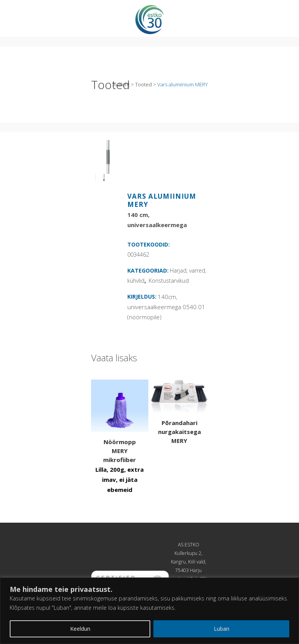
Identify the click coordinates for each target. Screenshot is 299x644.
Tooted (143, 84)
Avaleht (121, 84)
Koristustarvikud (169, 281)
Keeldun (80, 629)
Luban (222, 629)
